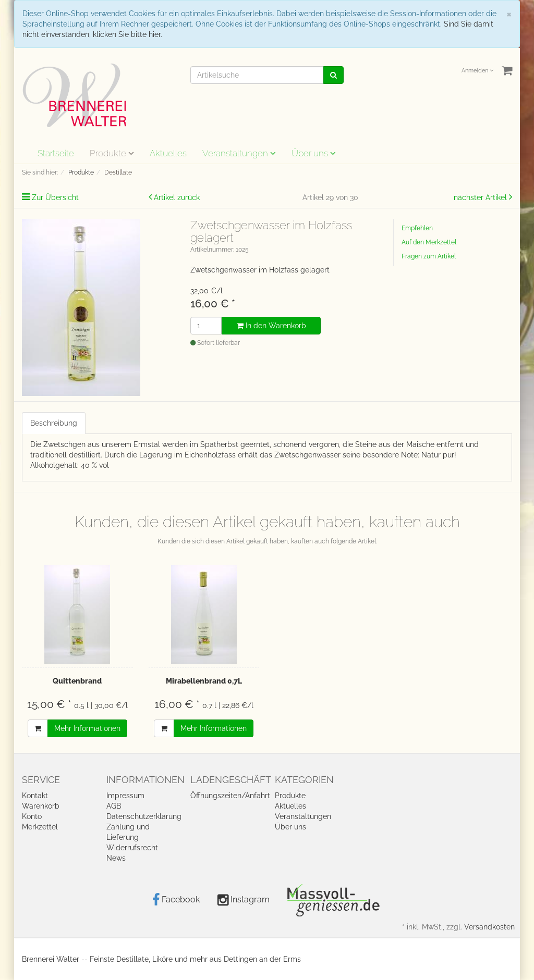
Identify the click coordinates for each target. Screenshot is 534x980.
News (116, 858)
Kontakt (35, 796)
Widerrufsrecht (132, 848)
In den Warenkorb (271, 326)
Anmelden (477, 71)
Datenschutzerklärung (144, 816)
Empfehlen (417, 228)
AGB (114, 806)
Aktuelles (168, 153)
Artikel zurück (177, 197)
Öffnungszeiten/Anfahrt (230, 796)
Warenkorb (41, 806)
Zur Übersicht (55, 197)
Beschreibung (54, 423)
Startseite (56, 153)
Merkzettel (40, 827)
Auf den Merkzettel (429, 242)
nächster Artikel (481, 197)
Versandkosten (489, 927)
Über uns (314, 153)
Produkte (112, 153)
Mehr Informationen (87, 728)
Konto (32, 816)
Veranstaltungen (239, 153)
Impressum (125, 796)
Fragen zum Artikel (429, 256)
